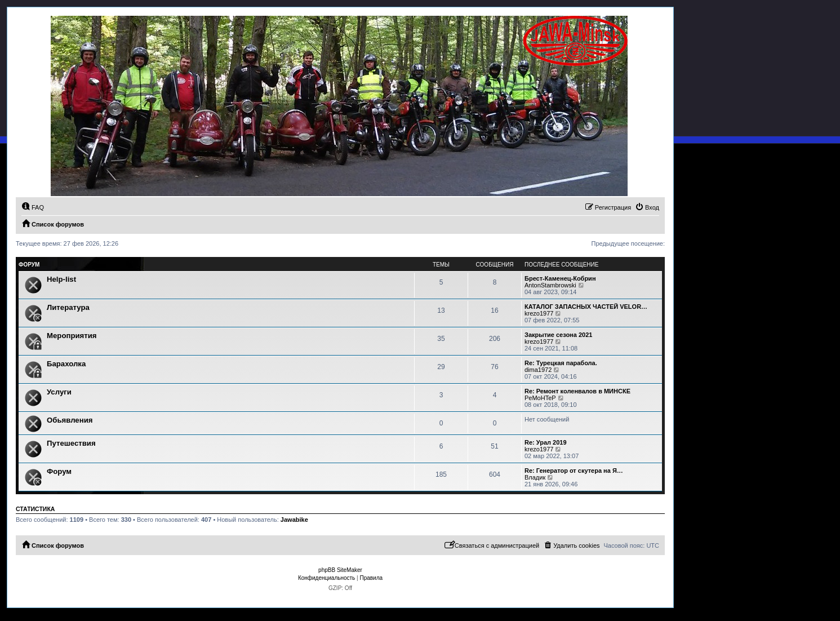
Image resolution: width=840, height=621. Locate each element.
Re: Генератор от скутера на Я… (574, 471)
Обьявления (70, 420)
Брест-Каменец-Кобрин (560, 278)
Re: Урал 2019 (546, 442)
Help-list (61, 279)
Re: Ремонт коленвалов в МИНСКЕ (577, 391)
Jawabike (294, 520)
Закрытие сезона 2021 (558, 335)
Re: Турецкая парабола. (561, 363)
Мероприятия (72, 336)
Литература (68, 307)
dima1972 (538, 370)
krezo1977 (539, 313)
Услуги (59, 392)
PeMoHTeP (540, 398)
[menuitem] (33, 207)
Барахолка (66, 364)
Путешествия (71, 443)
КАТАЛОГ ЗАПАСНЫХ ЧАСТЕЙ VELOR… (586, 307)
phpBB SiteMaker (340, 570)
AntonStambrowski (550, 285)
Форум (59, 471)
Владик (535, 477)
